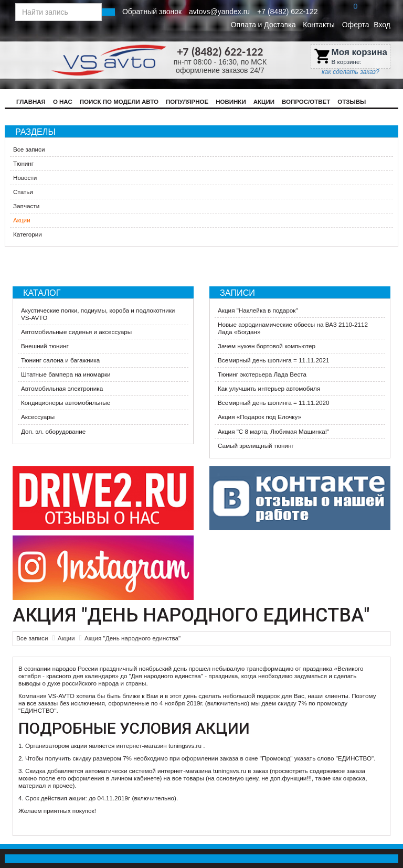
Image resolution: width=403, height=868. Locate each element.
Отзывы (352, 102)
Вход (382, 25)
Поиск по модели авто (119, 102)
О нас (63, 102)
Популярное (187, 102)
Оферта (356, 25)
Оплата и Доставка (263, 25)
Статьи (23, 192)
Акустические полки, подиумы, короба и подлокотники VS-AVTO (98, 314)
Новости (25, 178)
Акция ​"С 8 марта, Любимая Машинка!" (273, 431)
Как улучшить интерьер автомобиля (269, 388)
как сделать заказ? (351, 72)
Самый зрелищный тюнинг (256, 446)
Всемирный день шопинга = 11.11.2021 (273, 360)
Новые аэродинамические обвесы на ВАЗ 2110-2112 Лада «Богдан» (293, 328)
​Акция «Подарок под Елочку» (259, 417)
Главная (31, 102)
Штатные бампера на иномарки (66, 374)
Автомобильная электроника (62, 388)
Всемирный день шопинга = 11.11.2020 (273, 403)
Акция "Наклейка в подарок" (258, 310)
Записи (237, 293)
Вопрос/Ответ (306, 102)
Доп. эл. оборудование (53, 431)
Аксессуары (38, 417)
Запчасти (26, 206)
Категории (28, 234)
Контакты (319, 25)
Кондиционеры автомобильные (66, 403)
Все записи (29, 149)
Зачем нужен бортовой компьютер (267, 346)
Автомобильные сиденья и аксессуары (76, 332)
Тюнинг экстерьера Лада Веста (262, 374)
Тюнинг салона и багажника (60, 360)
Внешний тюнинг (45, 346)
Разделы (35, 132)
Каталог (42, 293)
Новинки (231, 102)
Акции (264, 102)
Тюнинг (23, 163)
